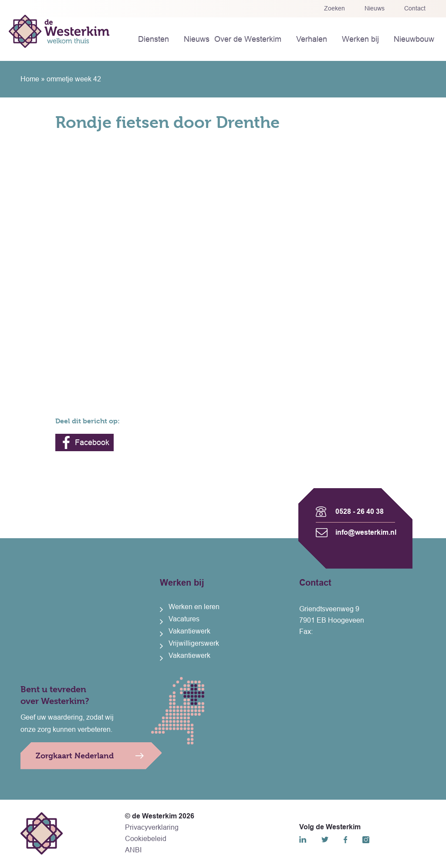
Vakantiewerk (189, 631)
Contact (415, 8)
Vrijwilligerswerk (194, 643)
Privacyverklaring (152, 827)
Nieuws (375, 8)
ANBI (133, 850)
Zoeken (334, 8)
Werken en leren (194, 607)
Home (30, 79)
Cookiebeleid (146, 839)
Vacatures (184, 619)
